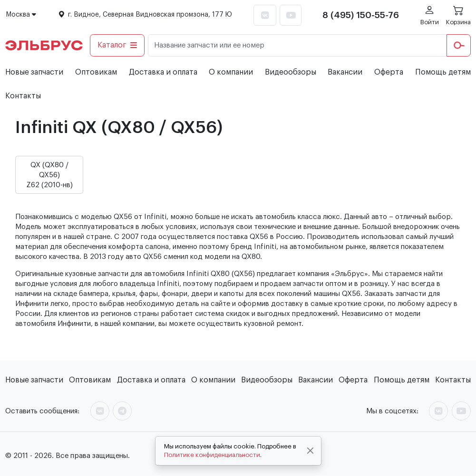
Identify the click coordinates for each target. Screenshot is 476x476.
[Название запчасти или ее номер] (297, 45)
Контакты (23, 96)
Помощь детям (443, 72)
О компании (231, 72)
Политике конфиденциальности (212, 455)
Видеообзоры (291, 72)
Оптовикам (96, 72)
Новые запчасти (34, 72)
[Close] (310, 451)
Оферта (389, 72)
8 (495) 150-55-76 (361, 15)
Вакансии (345, 72)
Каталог (117, 45)
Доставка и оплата (163, 72)
